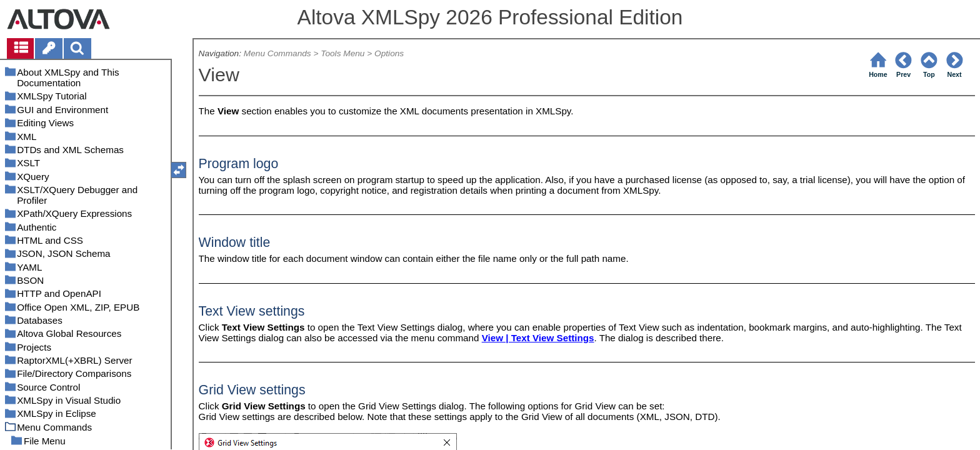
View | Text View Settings (538, 338)
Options (389, 53)
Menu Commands (277, 53)
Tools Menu (342, 53)
